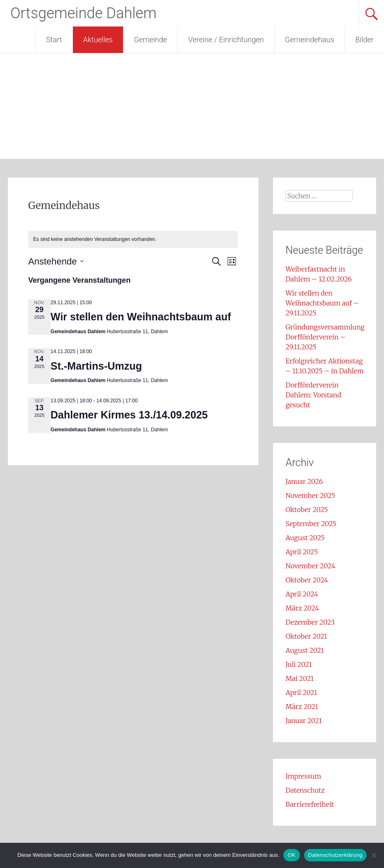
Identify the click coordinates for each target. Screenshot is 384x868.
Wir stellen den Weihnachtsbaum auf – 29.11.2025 (322, 303)
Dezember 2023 (310, 622)
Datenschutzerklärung (335, 855)
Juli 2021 (299, 664)
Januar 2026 (304, 481)
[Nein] (374, 855)
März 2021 (302, 707)
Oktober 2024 (307, 580)
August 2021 (304, 650)
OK (291, 855)
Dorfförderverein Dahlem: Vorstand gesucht (313, 395)
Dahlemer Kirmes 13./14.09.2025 (129, 415)
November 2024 (310, 566)
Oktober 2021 (306, 636)
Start (54, 40)
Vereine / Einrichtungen (226, 40)
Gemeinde (150, 40)
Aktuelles (98, 40)
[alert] (133, 239)
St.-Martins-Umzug (96, 366)
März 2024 (302, 608)
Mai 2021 (299, 678)
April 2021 (301, 692)
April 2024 (302, 594)
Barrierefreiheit (310, 804)
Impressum (303, 776)
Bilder (365, 40)
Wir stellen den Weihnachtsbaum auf (141, 317)
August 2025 (305, 538)
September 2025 (311, 524)
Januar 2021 (304, 721)
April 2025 (302, 552)
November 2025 (310, 495)
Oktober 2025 (307, 510)
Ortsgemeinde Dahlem (83, 13)
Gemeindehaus (310, 40)
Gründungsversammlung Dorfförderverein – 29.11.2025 (325, 337)
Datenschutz (305, 790)
